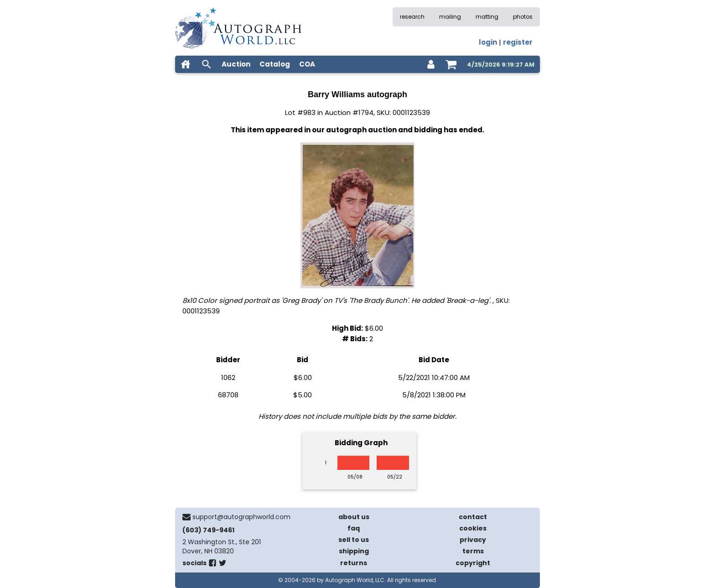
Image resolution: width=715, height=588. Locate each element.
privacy (473, 540)
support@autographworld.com (241, 517)
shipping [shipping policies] (354, 551)
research (412, 17)
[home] (186, 64)
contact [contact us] (473, 517)
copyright (473, 563)
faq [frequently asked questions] (354, 528)
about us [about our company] (354, 517)
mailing (450, 17)
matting (487, 17)
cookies (473, 528)
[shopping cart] (451, 64)
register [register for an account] (518, 42)
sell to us (354, 540)
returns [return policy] (354, 563)
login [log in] (488, 42)
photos (523, 17)
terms (473, 551)
